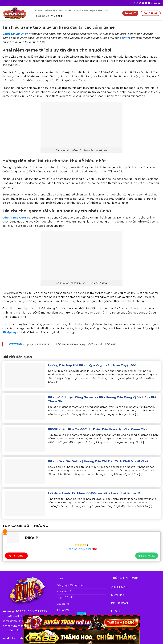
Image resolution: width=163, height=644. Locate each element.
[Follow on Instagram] (134, 3)
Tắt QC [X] (82, 614)
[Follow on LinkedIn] (146, 3)
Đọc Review (147, 556)
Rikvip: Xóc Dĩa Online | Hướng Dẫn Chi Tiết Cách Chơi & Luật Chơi (98, 461)
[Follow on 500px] (156, 3)
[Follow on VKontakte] (159, 3)
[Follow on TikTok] (137, 3)
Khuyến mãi (81, 10)
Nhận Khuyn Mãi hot (82, 549)
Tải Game (16, 556)
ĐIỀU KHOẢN (120, 603)
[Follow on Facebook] (131, 3)
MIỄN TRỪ (117, 595)
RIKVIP (39, 10)
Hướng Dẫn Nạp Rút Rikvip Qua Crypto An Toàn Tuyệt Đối (92, 365)
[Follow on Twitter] (140, 3)
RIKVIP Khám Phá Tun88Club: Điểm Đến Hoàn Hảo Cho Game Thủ (97, 429)
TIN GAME (57, 16)
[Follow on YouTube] (149, 3)
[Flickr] (152, 3)
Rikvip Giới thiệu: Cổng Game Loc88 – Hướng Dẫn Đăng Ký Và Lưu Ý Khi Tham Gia (102, 399)
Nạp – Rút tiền (99, 10)
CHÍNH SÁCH (119, 587)
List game (43, 16)
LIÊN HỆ (116, 611)
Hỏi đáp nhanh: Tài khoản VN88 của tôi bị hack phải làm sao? (94, 493)
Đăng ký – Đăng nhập (58, 10)
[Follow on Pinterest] (143, 3)
